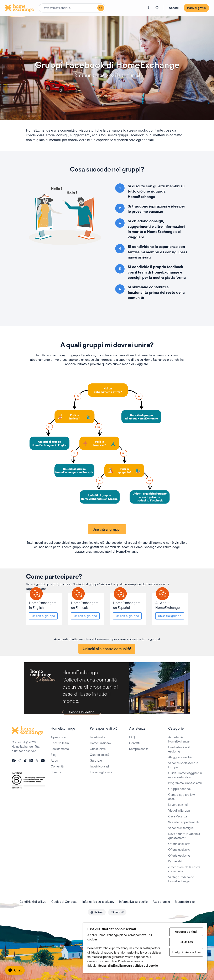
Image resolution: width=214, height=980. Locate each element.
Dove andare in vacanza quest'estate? (184, 836)
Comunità (57, 766)
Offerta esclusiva (179, 844)
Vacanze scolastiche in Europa (183, 765)
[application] (17, 970)
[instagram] (20, 761)
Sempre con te (139, 749)
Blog (54, 755)
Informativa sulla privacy (98, 902)
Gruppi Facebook (180, 789)
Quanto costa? (100, 755)
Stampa (56, 772)
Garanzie (96, 761)
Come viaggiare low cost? (182, 797)
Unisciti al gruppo (43, 616)
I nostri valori (98, 737)
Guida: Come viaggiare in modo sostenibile (185, 775)
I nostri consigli (100, 766)
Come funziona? (101, 743)
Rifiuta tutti (186, 942)
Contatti (134, 743)
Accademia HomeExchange (179, 739)
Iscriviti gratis (196, 8)
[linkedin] (31, 761)
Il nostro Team (60, 743)
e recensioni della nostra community (184, 869)
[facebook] (14, 761)
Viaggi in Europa (179, 811)
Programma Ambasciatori (185, 783)
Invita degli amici (101, 772)
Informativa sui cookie (133, 902)
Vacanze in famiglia (181, 828)
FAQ (132, 737)
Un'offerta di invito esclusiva (180, 749)
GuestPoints (98, 749)
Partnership (176, 861)
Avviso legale (161, 902)
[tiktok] (25, 761)
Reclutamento (60, 749)
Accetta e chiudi (186, 932)
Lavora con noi (178, 805)
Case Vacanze (178, 816)
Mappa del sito (185, 902)
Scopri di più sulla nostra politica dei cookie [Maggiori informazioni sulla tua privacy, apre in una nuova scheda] (128, 966)
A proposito (58, 737)
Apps (54, 761)
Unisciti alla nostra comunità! (107, 649)
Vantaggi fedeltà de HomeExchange (181, 879)
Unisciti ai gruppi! (107, 529)
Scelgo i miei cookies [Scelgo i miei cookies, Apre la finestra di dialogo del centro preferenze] (186, 952)
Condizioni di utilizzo (33, 902)
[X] (37, 761)
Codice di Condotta (64, 902)
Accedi (174, 8)
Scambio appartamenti (183, 822)
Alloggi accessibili (180, 757)
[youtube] (43, 761)
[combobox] (72, 8)
